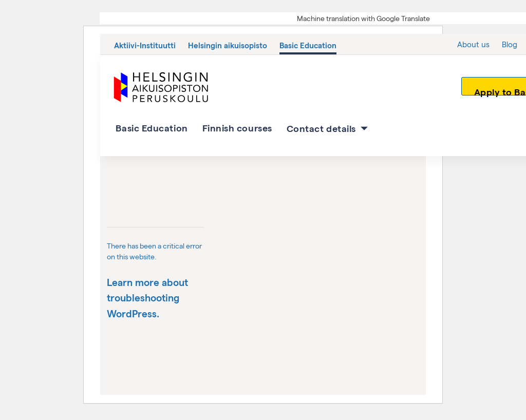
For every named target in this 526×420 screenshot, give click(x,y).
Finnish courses (237, 128)
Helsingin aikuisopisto (228, 45)
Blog (510, 44)
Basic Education (308, 45)
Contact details (321, 128)
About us (473, 44)
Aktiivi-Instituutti (145, 45)
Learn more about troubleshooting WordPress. (147, 298)
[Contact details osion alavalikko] (364, 128)
